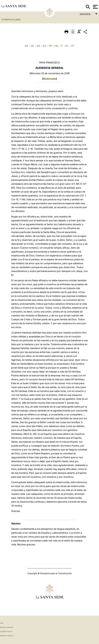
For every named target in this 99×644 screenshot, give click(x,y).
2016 (18, 19)
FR (50, 46)
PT (73, 46)
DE (32, 46)
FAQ (2, 623)
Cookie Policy (6, 632)
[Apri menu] (95, 7)
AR (26, 46)
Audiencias (8, 19)
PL (67, 46)
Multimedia (49, 79)
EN (39, 46)
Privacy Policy (7, 636)
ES (45, 46)
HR (56, 46)
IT (62, 46)
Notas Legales (7, 627)
